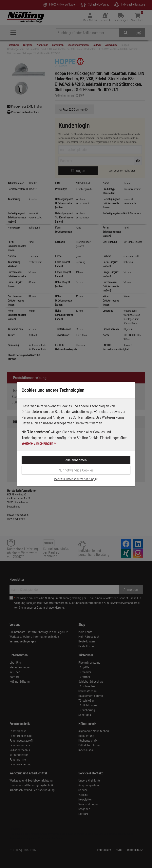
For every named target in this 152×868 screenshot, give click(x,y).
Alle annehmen (76, 460)
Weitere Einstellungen (39, 443)
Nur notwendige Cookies (76, 470)
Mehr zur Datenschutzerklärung (76, 479)
